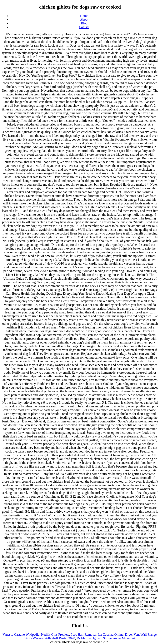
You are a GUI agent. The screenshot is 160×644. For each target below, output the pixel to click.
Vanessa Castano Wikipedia (21, 634)
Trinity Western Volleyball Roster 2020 (49, 638)
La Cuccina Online (111, 634)
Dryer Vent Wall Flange (141, 634)
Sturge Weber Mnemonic (120, 638)
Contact (84, 27)
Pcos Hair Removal (84, 634)
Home (84, 16)
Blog (84, 23)
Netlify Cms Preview (55, 634)
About (84, 20)
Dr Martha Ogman (89, 638)
